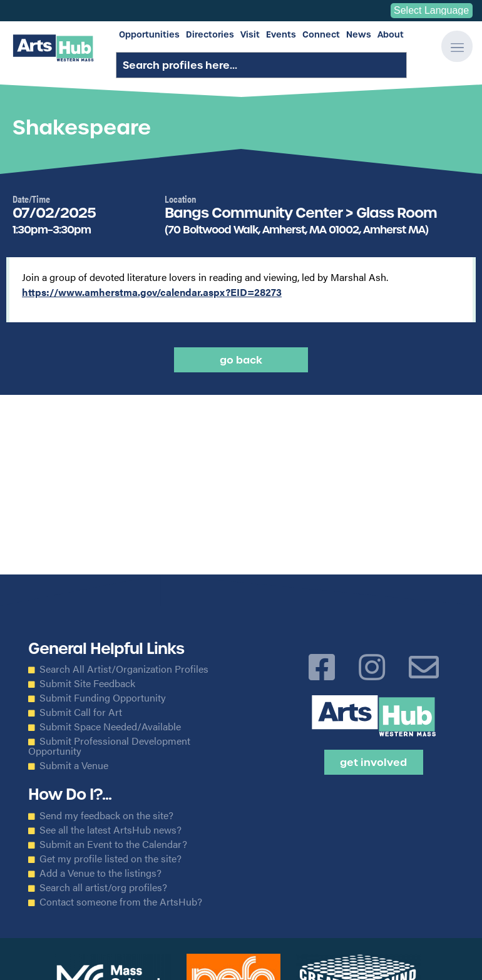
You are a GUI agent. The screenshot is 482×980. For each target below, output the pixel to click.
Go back (241, 360)
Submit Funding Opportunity (103, 698)
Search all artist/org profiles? (103, 887)
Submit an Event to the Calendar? (113, 844)
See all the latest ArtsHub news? (110, 830)
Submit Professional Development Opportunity (109, 746)
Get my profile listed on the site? (110, 859)
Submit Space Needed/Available (110, 727)
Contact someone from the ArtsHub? (121, 902)
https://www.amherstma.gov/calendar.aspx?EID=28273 (152, 292)
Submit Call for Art (81, 712)
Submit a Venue (74, 765)
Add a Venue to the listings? (100, 873)
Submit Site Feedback (87, 683)
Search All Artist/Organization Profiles (124, 669)
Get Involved (373, 762)
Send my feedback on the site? (106, 815)
